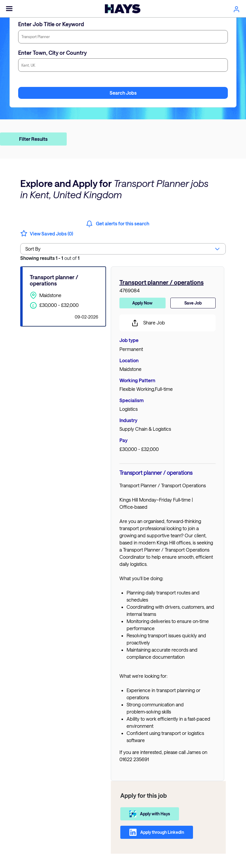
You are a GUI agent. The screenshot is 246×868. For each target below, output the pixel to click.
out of (50, 258)
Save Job (193, 303)
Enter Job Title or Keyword (51, 24)
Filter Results (33, 139)
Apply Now (142, 303)
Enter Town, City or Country (52, 53)
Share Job (148, 323)
